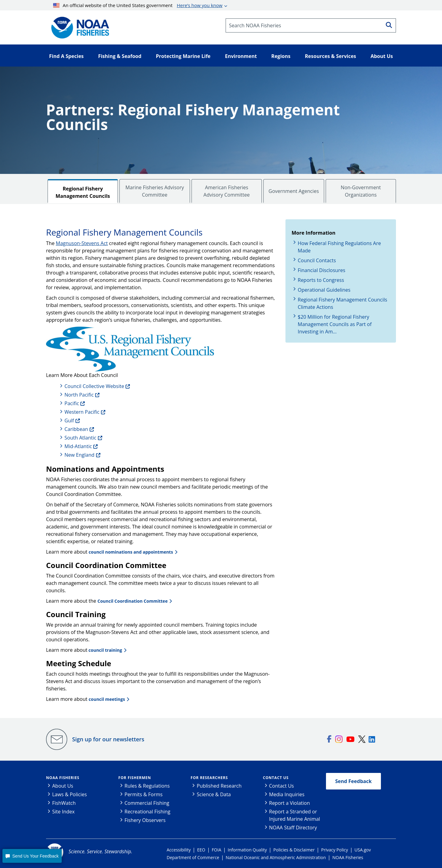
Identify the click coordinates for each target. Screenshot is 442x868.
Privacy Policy (334, 850)
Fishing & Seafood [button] (120, 56)
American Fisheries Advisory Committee (227, 191)
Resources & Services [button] (330, 56)
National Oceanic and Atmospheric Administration (276, 857)
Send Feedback (353, 781)
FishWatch (64, 803)
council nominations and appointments (131, 552)
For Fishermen (135, 778)
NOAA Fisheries (63, 778)
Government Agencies (294, 191)
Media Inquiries (287, 794)
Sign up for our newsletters (108, 739)
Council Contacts (317, 260)
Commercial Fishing (147, 803)
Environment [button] (241, 56)
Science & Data (214, 794)
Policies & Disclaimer (294, 850)
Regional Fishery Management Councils (83, 192)
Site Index (63, 812)
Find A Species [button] (66, 56)
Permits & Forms (144, 794)
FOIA (217, 850)
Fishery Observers (145, 820)
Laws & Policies (70, 794)
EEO (201, 850)
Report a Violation (290, 803)
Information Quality (247, 850)
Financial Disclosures (322, 270)
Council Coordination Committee (132, 601)
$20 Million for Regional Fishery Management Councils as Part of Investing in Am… (335, 324)
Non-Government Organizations (361, 191)
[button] (32, 856)
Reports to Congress (321, 280)
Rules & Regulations (147, 786)
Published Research (219, 786)
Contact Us (276, 778)
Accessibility (179, 850)
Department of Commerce (193, 857)
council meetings (107, 699)
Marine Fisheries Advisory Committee (155, 191)
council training (105, 650)
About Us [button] (382, 56)
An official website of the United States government (138, 5)
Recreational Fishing (147, 812)
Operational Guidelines (324, 290)
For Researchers (209, 778)
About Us (63, 786)
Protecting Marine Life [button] (183, 56)
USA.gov (363, 850)
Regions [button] (281, 56)
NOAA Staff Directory (293, 828)
